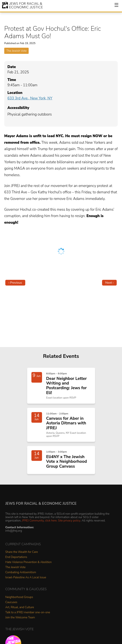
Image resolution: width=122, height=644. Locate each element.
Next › (109, 283)
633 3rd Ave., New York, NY (30, 98)
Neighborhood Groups (19, 597)
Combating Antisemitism (21, 572)
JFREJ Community (33, 521)
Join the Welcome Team (20, 618)
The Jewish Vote (16, 51)
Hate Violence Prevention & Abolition (28, 562)
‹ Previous (15, 283)
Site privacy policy (69, 521)
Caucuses (11, 602)
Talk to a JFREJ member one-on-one (28, 613)
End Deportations (16, 557)
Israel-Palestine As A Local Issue (26, 578)
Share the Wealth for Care (22, 552)
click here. (51, 521)
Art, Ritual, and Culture (20, 607)
